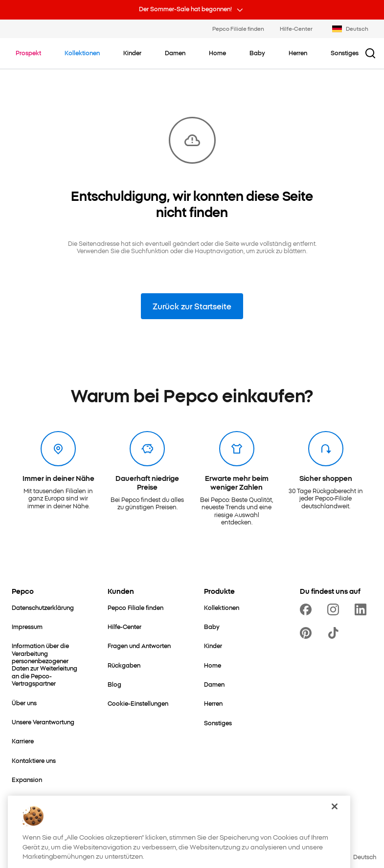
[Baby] (212, 626)
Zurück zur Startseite (192, 306)
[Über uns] (24, 703)
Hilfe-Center (296, 28)
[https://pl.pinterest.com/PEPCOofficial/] (308, 633)
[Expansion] (27, 779)
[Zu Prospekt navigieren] (28, 53)
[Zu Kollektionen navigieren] (82, 53)
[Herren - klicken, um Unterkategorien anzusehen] (298, 53)
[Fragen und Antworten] (139, 645)
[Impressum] (27, 626)
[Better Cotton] (31, 818)
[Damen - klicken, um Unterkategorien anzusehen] (175, 53)
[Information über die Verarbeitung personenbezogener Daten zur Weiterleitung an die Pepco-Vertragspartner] (48, 664)
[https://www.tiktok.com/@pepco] (335, 633)
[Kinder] (213, 645)
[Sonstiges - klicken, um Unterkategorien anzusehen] (345, 53)
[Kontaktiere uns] (34, 760)
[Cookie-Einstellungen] (138, 703)
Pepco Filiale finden (238, 28)
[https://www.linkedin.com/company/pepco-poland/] (362, 609)
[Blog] (114, 684)
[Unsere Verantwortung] (43, 722)
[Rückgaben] (124, 665)
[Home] (213, 665)
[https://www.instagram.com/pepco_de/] (335, 609)
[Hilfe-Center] (124, 626)
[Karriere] (23, 741)
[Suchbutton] (370, 53)
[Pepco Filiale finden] (136, 607)
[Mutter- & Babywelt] (39, 798)
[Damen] (214, 684)
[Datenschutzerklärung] (43, 607)
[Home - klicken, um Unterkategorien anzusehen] (217, 53)
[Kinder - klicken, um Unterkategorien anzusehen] (132, 53)
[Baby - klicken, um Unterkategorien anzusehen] (257, 53)
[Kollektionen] (222, 607)
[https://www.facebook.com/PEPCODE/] (308, 609)
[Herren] (213, 703)
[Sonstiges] (218, 723)
